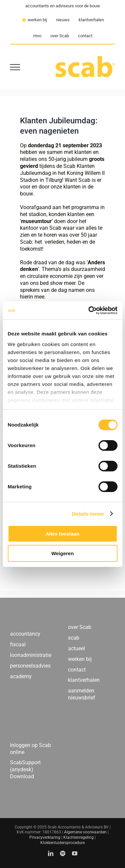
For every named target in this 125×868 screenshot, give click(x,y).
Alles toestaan (63, 534)
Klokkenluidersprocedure (62, 843)
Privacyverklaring (45, 837)
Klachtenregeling (78, 837)
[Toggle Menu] (15, 67)
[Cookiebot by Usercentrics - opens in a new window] (89, 310)
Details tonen (88, 514)
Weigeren (62, 553)
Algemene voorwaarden (85, 832)
